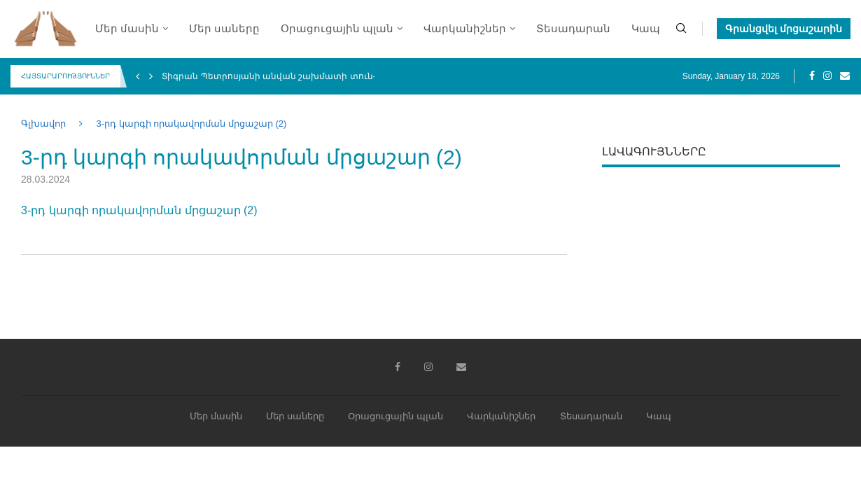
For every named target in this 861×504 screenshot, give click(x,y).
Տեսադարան (573, 29)
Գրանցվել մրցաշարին (784, 29)
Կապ (646, 29)
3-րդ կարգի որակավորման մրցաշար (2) (139, 210)
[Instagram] (827, 76)
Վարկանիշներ (465, 29)
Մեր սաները (224, 29)
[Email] (845, 76)
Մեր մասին (127, 29)
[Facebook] (812, 76)
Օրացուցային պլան (337, 29)
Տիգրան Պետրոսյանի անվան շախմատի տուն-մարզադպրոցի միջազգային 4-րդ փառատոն (370, 76)
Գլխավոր (43, 124)
